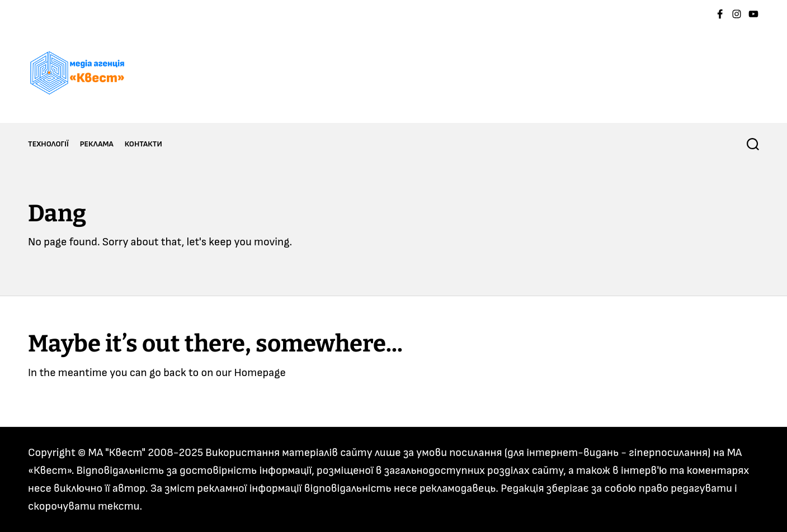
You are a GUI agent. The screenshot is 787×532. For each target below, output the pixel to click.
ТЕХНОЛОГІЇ (48, 144)
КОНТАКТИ (143, 144)
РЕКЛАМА (97, 144)
